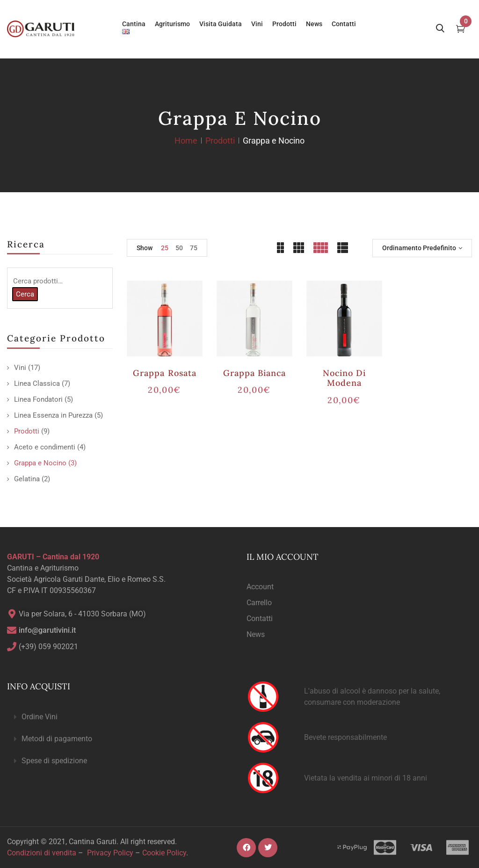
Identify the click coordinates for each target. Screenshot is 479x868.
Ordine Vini (40, 717)
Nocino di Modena (344, 378)
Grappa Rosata (165, 373)
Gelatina (27, 479)
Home (186, 141)
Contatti (260, 618)
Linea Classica (37, 383)
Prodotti (220, 141)
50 (179, 248)
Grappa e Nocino (40, 463)
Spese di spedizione (54, 761)
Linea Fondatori (38, 399)
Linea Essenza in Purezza (53, 415)
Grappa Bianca (255, 373)
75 (194, 248)
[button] (120, 717)
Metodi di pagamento (57, 739)
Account (260, 587)
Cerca (25, 294)
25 (165, 248)
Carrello (259, 603)
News (256, 634)
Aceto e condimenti (45, 447)
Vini (20, 368)
